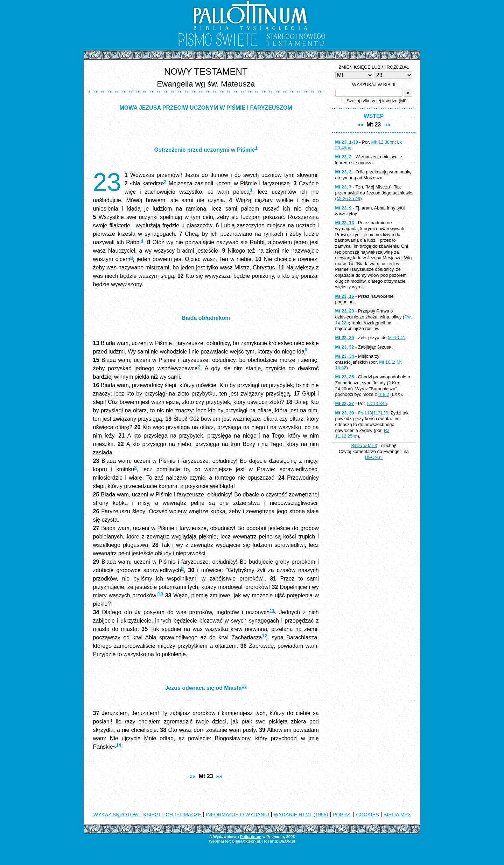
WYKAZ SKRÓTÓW (116, 815)
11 (272, 610)
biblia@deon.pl (246, 841)
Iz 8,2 (383, 394)
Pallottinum (251, 837)
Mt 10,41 (397, 338)
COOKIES (367, 815)
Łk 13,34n (377, 403)
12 (264, 636)
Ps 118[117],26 (373, 413)
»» (219, 776)
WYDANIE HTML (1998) (301, 815)
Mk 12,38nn (383, 142)
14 (118, 745)
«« (192, 776)
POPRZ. (342, 815)
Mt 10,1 (387, 362)
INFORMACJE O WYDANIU (237, 815)
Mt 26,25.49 (349, 198)
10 (160, 594)
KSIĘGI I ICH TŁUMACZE (172, 815)
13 (244, 686)
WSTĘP (374, 116)
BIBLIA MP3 (397, 815)
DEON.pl (374, 457)
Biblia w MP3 (364, 445)
